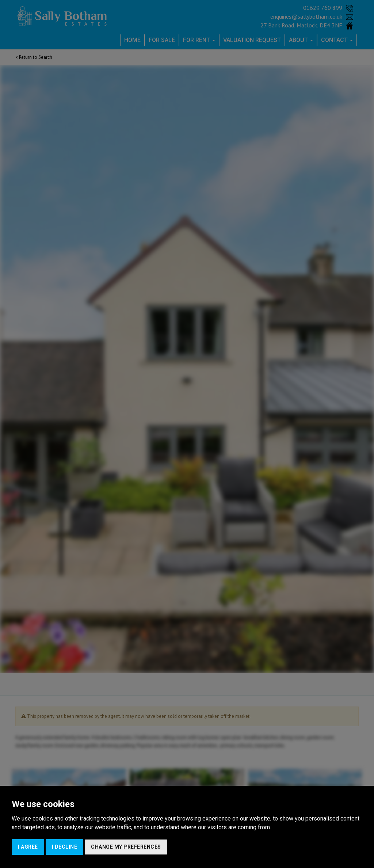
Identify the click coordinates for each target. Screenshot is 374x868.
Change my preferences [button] (126, 847)
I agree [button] (28, 847)
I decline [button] (65, 847)
